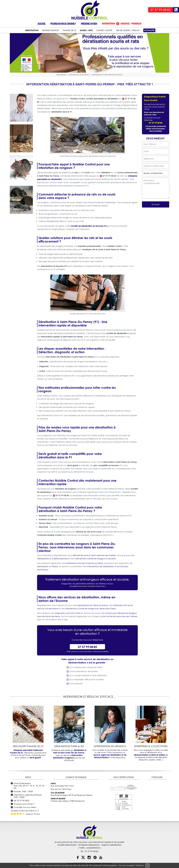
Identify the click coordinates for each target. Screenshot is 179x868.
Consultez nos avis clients (25, 807)
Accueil (42, 24)
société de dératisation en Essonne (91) (89, 226)
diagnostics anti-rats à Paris (68, 613)
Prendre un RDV (89, 24)
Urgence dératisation (112, 845)
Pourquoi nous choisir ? (63, 24)
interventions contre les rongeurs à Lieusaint (95, 559)
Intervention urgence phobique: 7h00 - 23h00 (28, 796)
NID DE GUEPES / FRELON (128, 30)
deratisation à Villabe (47, 566)
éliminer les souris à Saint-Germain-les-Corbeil (94, 555)
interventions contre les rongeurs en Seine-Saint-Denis (90, 609)
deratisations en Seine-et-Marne (93, 605)
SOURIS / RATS (86, 30)
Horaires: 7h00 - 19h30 (23, 791)
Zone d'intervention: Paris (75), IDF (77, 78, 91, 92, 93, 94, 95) (29, 786)
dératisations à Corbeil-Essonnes (52, 559)
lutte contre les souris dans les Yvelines (119, 616)
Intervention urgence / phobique (122, 24)
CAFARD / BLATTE (104, 30)
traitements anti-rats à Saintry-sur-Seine (84, 563)
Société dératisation (67, 845)
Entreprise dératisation (89, 845)
